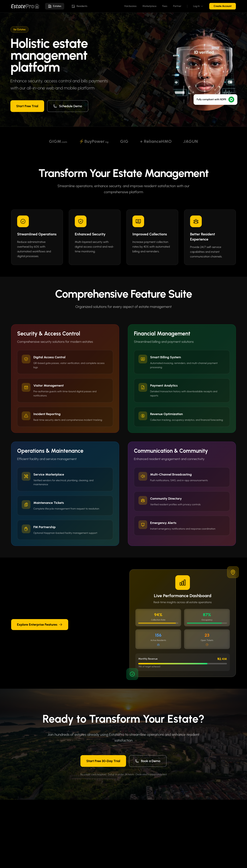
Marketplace (149, 6)
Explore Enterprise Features (40, 625)
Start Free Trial (27, 106)
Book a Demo (148, 761)
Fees (165, 6)
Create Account (223, 6)
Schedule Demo (68, 106)
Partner (177, 6)
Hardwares (130, 6)
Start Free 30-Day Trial (103, 761)
